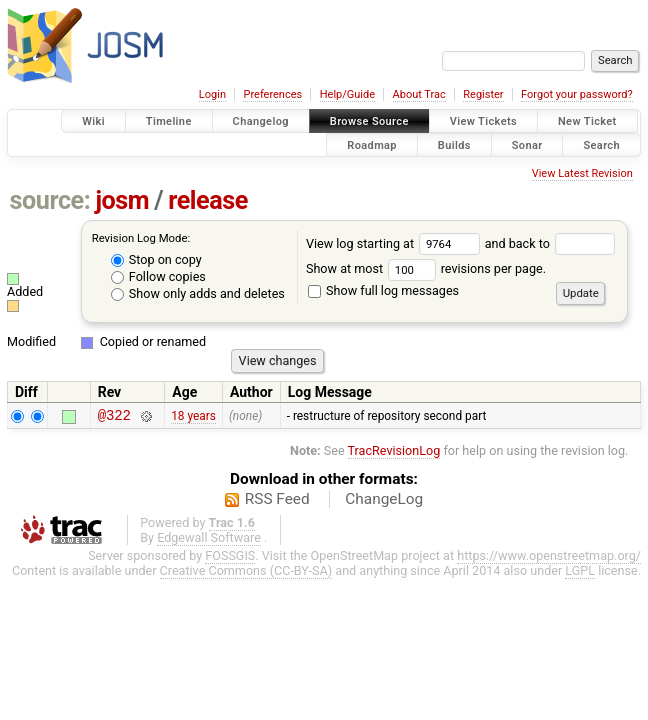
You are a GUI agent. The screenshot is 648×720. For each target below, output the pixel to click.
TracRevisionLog (394, 453)
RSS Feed (277, 502)
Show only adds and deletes (198, 293)
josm (122, 200)
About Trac (419, 94)
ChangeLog (384, 502)
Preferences (272, 94)
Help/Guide (347, 94)
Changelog (261, 121)
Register (483, 94)
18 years (193, 417)
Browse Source (369, 121)
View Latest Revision (582, 173)
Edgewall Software (209, 540)
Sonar (527, 144)
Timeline (169, 121)
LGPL (580, 573)
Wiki (93, 121)
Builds (454, 144)
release (208, 200)
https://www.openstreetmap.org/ (549, 558)
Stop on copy (156, 259)
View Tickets (483, 121)
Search (601, 144)
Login (212, 94)
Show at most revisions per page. (426, 268)
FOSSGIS (230, 558)
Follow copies (158, 276)
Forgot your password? (577, 94)
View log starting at (395, 243)
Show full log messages (383, 290)
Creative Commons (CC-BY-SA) (246, 573)
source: (50, 200)
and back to (550, 243)
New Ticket (587, 121)
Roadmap (372, 144)
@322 (114, 417)
